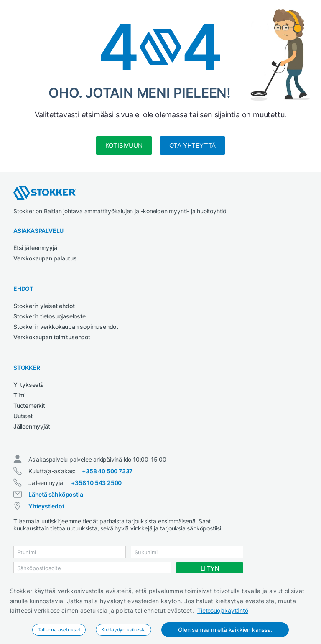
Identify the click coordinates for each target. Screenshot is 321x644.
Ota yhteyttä (193, 145)
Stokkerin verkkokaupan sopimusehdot (66, 327)
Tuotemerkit (29, 405)
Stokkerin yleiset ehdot (44, 306)
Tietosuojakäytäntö (223, 610)
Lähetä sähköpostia (56, 494)
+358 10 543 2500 (96, 483)
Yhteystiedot (46, 506)
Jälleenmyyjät (32, 426)
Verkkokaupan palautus (45, 258)
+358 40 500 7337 (107, 471)
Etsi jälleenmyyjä (35, 248)
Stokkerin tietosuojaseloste (50, 316)
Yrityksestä (29, 385)
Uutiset (23, 416)
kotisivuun (124, 145)
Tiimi (19, 395)
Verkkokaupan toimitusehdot (52, 337)
